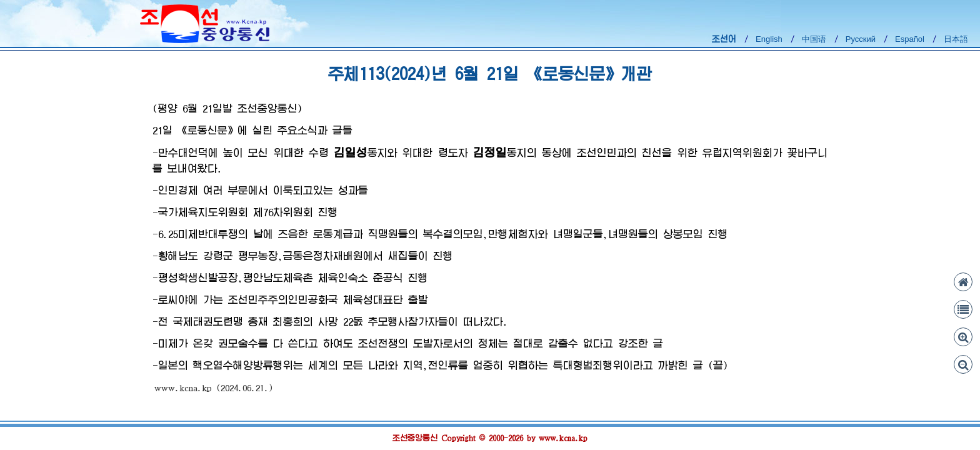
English (769, 39)
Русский (861, 39)
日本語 (956, 39)
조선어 (724, 39)
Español (910, 39)
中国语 (814, 39)
